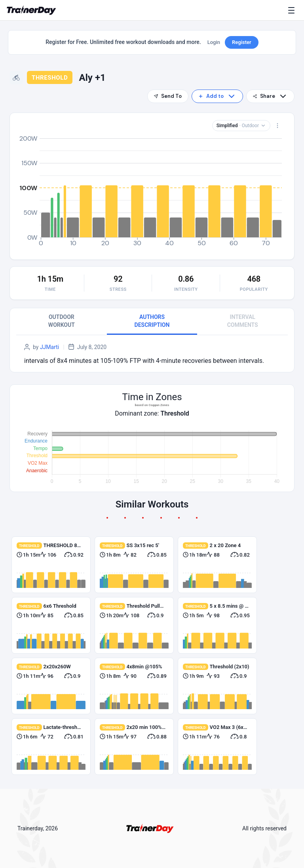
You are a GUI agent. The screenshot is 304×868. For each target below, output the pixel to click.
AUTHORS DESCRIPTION (152, 321)
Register (242, 42)
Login (214, 42)
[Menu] (293, 10)
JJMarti (49, 347)
